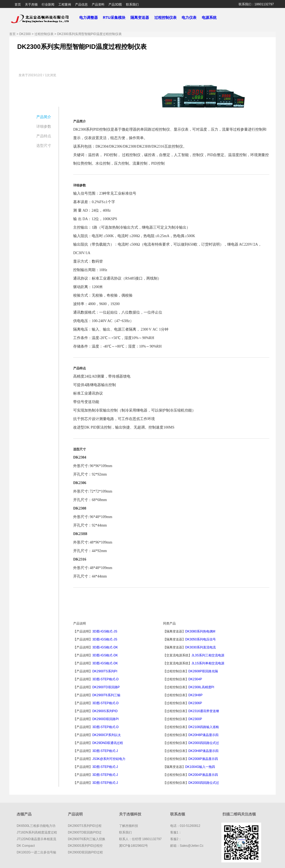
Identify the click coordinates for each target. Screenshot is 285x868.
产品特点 (44, 136)
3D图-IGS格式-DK (105, 647)
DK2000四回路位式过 (204, 743)
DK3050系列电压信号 (201, 639)
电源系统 (211, 18)
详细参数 (44, 126)
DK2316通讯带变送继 (204, 711)
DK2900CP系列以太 (107, 735)
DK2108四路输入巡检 (204, 727)
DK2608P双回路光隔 (203, 671)
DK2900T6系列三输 (106, 695)
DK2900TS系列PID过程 (85, 826)
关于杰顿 (31, 5)
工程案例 (65, 5)
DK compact (26, 846)
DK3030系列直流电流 (201, 647)
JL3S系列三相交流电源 (208, 655)
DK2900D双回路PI (105, 719)
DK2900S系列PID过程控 (85, 846)
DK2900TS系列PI (105, 671)
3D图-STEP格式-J (105, 751)
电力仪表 (191, 18)
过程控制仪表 (168, 18)
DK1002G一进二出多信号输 (36, 852)
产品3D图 (115, 5)
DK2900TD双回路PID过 (85, 832)
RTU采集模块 (116, 18)
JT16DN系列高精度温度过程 (37, 832)
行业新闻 (48, 5)
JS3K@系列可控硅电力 (109, 759)
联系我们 (132, 5)
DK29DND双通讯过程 (108, 743)
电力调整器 (88, 18)
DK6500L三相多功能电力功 (36, 826)
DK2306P (196, 703)
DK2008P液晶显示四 (203, 759)
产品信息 (81, 5)
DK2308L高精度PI (201, 687)
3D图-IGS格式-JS (105, 631)
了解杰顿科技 (129, 826)
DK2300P (196, 719)
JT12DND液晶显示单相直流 (36, 839)
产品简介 (44, 117)
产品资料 (98, 5)
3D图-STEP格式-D (105, 679)
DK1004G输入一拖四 (200, 767)
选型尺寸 (44, 146)
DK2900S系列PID (105, 711)
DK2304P (196, 679)
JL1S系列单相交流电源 (208, 663)
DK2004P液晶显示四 (203, 775)
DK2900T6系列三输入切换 (87, 839)
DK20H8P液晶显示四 (203, 735)
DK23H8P (196, 695)
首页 (18, 5)
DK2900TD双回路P (106, 687)
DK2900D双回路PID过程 (85, 852)
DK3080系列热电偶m (200, 631)
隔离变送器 (142, 18)
